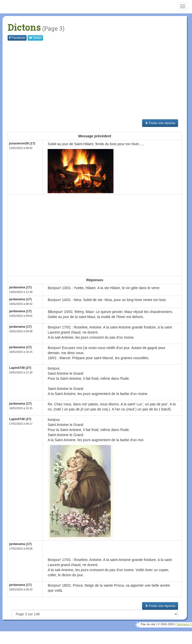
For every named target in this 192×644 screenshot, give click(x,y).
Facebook (17, 38)
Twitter (35, 38)
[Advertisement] (100, 80)
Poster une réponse (160, 123)
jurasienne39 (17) (22, 143)
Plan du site (148, 624)
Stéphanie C (184, 624)
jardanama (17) (20, 287)
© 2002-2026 (166, 624)
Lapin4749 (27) (20, 368)
